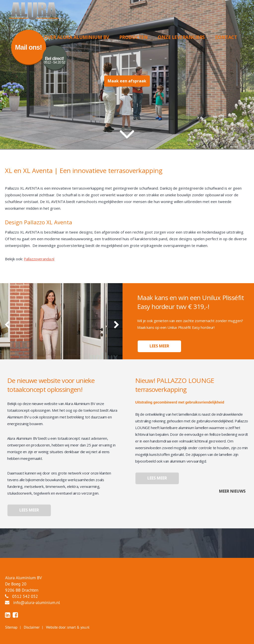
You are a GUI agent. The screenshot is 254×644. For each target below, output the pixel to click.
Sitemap (11, 627)
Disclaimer (32, 627)
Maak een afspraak (127, 81)
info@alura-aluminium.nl (36, 602)
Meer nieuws (232, 491)
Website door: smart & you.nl (68, 627)
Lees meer (159, 346)
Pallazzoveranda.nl (40, 259)
